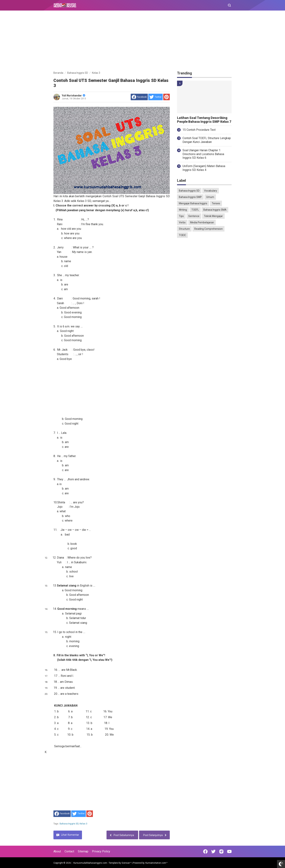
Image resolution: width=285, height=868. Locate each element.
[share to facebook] (139, 97)
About (57, 851)
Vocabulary (211, 191)
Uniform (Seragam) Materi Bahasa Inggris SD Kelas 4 (204, 168)
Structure (184, 229)
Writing (183, 210)
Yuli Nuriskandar (74, 96)
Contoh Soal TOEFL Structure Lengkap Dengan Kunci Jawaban (207, 140)
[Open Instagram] (221, 851)
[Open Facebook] (205, 851)
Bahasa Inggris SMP (190, 197)
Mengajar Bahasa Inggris (193, 203)
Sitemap (83, 851)
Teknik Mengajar (213, 216)
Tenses (216, 203)
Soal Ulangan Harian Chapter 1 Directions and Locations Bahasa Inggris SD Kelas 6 (203, 154)
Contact (69, 851)
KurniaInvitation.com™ (156, 863)
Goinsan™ (127, 863)
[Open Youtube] (229, 851)
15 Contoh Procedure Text (199, 130)
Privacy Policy (101, 851)
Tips (181, 216)
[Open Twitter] (213, 851)
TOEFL (195, 210)
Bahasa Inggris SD (69, 824)
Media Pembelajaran (202, 222)
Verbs (182, 222)
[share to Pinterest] (166, 97)
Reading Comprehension (208, 229)
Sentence (194, 216)
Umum (210, 197)
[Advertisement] (142, 41)
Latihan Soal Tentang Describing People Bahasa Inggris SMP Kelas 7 (204, 120)
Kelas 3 (83, 824)
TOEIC (182, 235)
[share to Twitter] (155, 97)
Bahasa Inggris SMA (215, 210)
